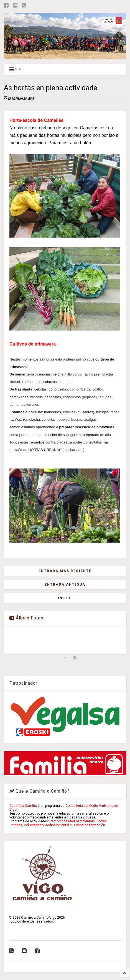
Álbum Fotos (26, 618)
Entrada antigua (65, 585)
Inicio (65, 598)
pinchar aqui (73, 450)
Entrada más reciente (65, 571)
